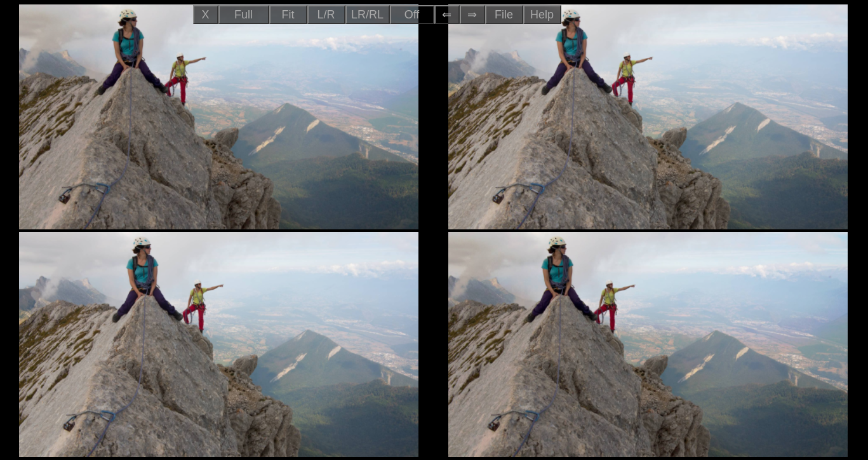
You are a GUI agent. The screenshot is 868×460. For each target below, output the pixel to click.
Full (244, 15)
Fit (288, 15)
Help (542, 15)
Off (412, 15)
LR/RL (367, 15)
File (504, 15)
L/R (326, 15)
